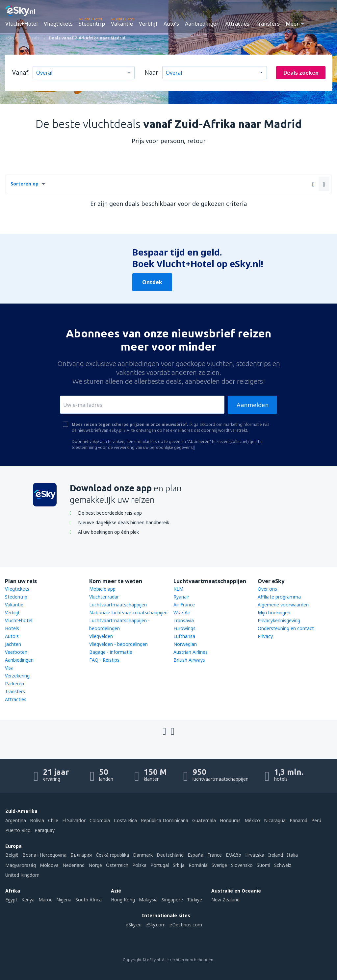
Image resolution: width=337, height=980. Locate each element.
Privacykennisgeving (279, 620)
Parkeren (14, 684)
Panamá (298, 820)
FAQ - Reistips (104, 660)
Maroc (45, 900)
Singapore (172, 900)
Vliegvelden (101, 636)
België (12, 855)
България (81, 855)
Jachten (13, 644)
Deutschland (170, 855)
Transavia (184, 620)
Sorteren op (25, 184)
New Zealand (225, 900)
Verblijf (148, 24)
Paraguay (45, 830)
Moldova (49, 865)
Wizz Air (182, 612)
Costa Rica (125, 820)
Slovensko (242, 865)
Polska (139, 865)
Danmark (143, 855)
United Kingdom (22, 875)
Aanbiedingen (202, 24)
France (215, 855)
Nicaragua (275, 820)
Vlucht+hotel (19, 620)
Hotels (12, 628)
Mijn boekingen (274, 612)
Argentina (16, 820)
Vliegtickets (58, 24)
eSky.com (156, 925)
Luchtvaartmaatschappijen (118, 605)
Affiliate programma (279, 597)
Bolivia (37, 820)
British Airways (189, 660)
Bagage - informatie (111, 652)
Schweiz (283, 865)
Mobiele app (102, 589)
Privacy (265, 636)
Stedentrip (92, 24)
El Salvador (74, 820)
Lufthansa (184, 636)
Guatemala (204, 820)
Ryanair (181, 597)
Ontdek (152, 282)
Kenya (28, 900)
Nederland (74, 865)
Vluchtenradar (104, 597)
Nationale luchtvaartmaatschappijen (128, 612)
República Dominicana (165, 820)
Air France (184, 605)
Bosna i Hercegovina (44, 855)
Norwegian (185, 644)
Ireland (276, 855)
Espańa (195, 855)
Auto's (171, 24)
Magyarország (21, 865)
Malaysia (148, 900)
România (198, 865)
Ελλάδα (233, 855)
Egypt (11, 900)
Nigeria (64, 900)
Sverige (219, 865)
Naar (151, 72)
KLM (178, 589)
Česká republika (112, 855)
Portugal (160, 865)
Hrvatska (255, 855)
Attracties (237, 24)
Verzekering (17, 676)
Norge (95, 865)
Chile (53, 820)
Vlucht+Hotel (22, 24)
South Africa (89, 900)
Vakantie (122, 24)
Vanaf (20, 72)
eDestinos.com (186, 925)
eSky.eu (134, 925)
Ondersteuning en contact (286, 628)
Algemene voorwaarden (283, 605)
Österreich (117, 865)
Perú (316, 820)
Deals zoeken (301, 73)
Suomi (263, 865)
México (252, 820)
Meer (292, 24)
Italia (292, 855)
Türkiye (194, 900)
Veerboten (16, 652)
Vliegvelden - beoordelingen (118, 644)
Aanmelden (253, 405)
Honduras (230, 820)
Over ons (267, 589)
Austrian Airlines (191, 652)
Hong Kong (123, 900)
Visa (9, 668)
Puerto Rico (18, 830)
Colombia (100, 820)
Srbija (179, 865)
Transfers (268, 24)
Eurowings (184, 628)
